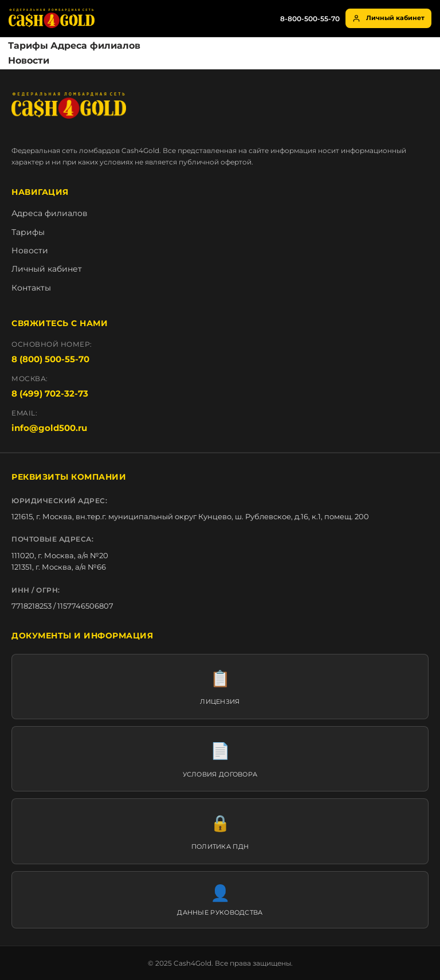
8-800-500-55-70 (310, 19)
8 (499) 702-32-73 (50, 393)
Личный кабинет (388, 18)
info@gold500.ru (49, 428)
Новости (29, 60)
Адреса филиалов (95, 46)
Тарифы (28, 46)
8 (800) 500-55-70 (50, 359)
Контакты (31, 288)
